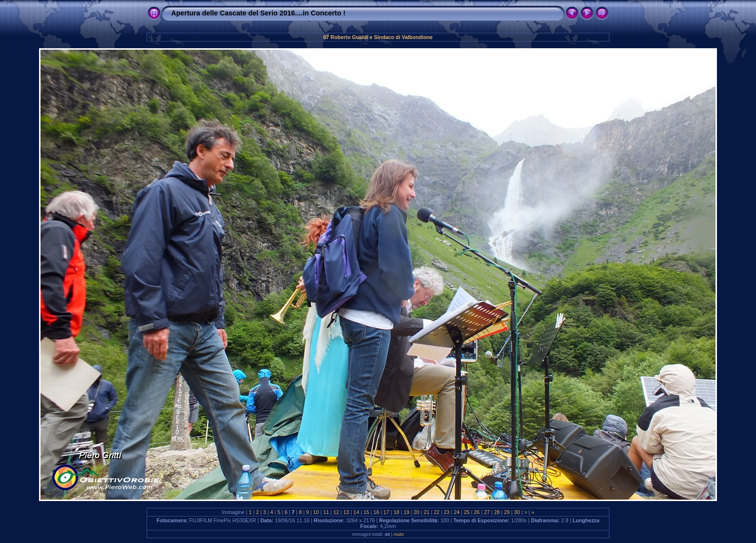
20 (417, 512)
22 (437, 512)
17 (386, 512)
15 (366, 512)
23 (446, 512)
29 (507, 512)
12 (336, 512)
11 (326, 512)
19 (406, 512)
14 (356, 512)
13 (346, 512)
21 (427, 512)
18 (396, 512)
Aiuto (399, 534)
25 (467, 512)
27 (487, 512)
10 (316, 512)
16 (377, 512)
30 (517, 512)
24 (457, 512)
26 (477, 512)
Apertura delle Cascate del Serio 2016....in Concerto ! (258, 13)
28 (497, 512)
